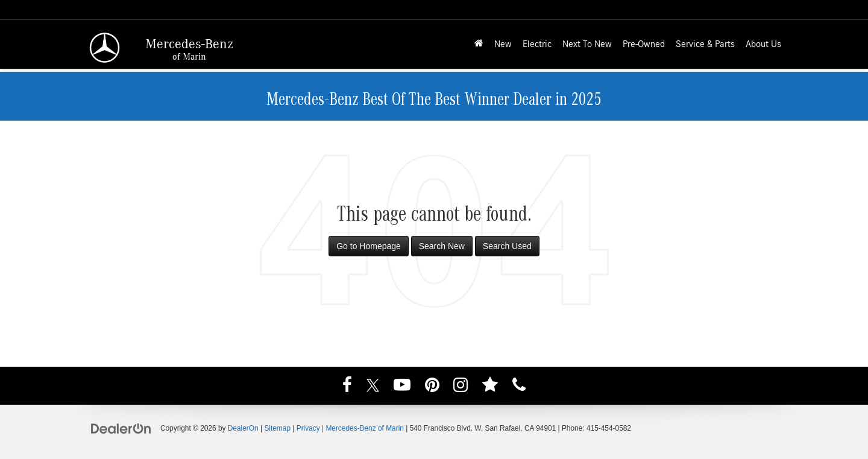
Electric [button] (537, 44)
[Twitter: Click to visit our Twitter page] (373, 387)
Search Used (507, 246)
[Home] (479, 44)
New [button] (503, 44)
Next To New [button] (587, 44)
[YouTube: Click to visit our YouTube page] (402, 387)
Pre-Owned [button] (644, 44)
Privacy (308, 428)
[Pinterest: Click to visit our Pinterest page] (432, 387)
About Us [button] (763, 44)
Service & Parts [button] (705, 44)
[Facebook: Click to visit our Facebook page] (347, 387)
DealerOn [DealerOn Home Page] (243, 428)
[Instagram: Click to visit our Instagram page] (461, 387)
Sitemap (277, 428)
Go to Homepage (369, 246)
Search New (442, 246)
